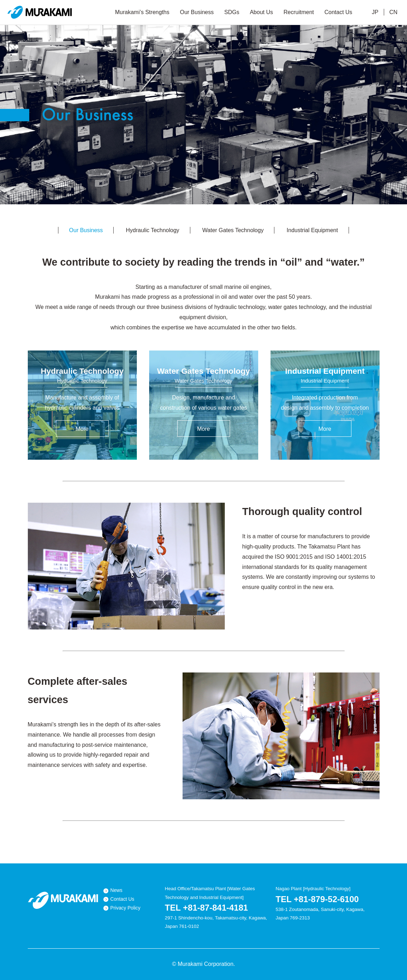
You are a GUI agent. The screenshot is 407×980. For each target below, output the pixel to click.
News (116, 890)
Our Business (197, 12)
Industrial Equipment (312, 230)
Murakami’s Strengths (142, 12)
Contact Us (338, 12)
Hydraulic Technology (153, 230)
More (82, 429)
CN (393, 12)
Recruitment (299, 12)
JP (375, 12)
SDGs (232, 12)
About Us (261, 12)
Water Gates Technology (233, 230)
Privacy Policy (126, 908)
